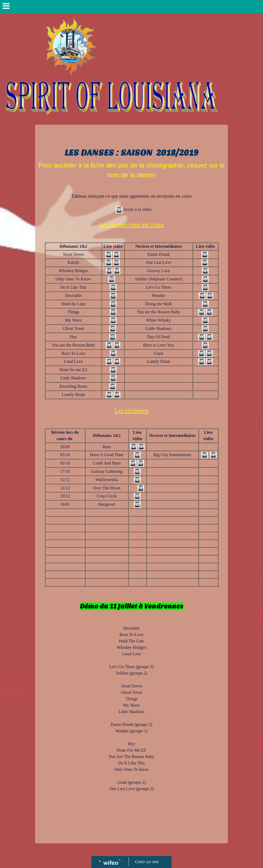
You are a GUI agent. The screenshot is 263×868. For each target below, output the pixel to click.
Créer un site (147, 862)
